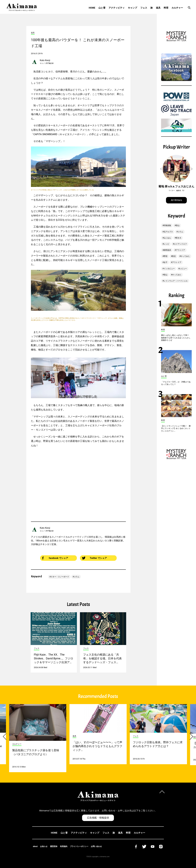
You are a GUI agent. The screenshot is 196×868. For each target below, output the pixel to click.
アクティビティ (117, 8)
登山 (178, 225)
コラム (77, 577)
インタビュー (169, 269)
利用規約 (64, 846)
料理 (166, 8)
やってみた (185, 256)
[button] (162, 169)
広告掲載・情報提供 (98, 818)
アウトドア (180, 250)
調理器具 (167, 250)
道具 (158, 8)
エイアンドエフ (180, 244)
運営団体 (54, 846)
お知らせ (44, 846)
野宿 (166, 256)
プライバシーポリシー (79, 846)
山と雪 (102, 8)
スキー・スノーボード (60, 577)
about (35, 846)
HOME (92, 8)
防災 (174, 256)
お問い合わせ (96, 846)
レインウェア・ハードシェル (176, 281)
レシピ (166, 244)
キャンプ (132, 8)
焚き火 (179, 238)
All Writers (176, 200)
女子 (166, 262)
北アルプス (168, 232)
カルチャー (177, 8)
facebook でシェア (55, 558)
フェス (144, 8)
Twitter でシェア (94, 558)
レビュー (183, 269)
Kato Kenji (45, 60)
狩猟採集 (167, 225)
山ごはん (167, 238)
